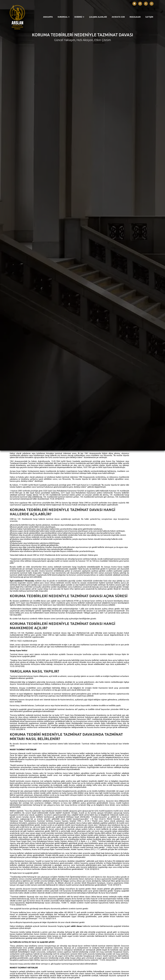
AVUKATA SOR (118, 17)
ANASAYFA (48, 17)
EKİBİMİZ (79, 17)
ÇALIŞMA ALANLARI (98, 17)
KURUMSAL (64, 17)
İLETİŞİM (149, 17)
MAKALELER (135, 17)
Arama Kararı (22, 899)
